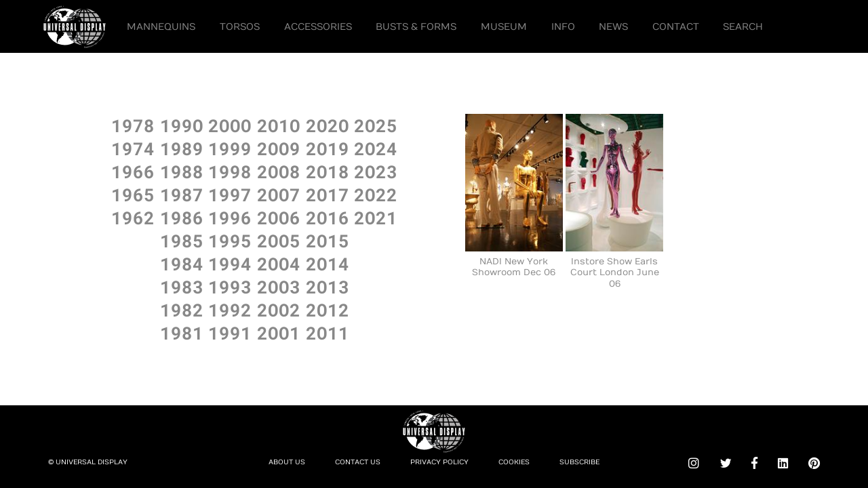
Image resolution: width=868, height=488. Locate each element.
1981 (182, 333)
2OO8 (279, 171)
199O (182, 125)
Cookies (514, 462)
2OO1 (279, 333)
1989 (182, 148)
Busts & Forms (416, 27)
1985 (182, 241)
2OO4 (279, 264)
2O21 (376, 218)
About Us (287, 462)
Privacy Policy (439, 462)
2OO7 (279, 195)
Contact (676, 27)
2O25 (376, 125)
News (613, 27)
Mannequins (161, 27)
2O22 (376, 195)
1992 (230, 310)
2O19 (328, 148)
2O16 (328, 218)
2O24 (376, 148)
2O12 (328, 310)
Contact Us (358, 462)
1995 (230, 241)
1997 (230, 195)
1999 (230, 148)
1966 (133, 171)
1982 (182, 310)
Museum (504, 27)
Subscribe (579, 462)
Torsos (240, 27)
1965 (133, 195)
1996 (230, 218)
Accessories (318, 27)
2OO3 (279, 287)
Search (743, 27)
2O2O (328, 125)
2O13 (328, 287)
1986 (182, 218)
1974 (133, 148)
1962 (133, 218)
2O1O (279, 125)
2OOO (230, 125)
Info (563, 27)
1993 (230, 287)
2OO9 (279, 148)
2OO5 (279, 241)
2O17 (328, 195)
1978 (133, 125)
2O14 (328, 264)
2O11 (328, 333)
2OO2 (279, 310)
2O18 (328, 171)
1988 (182, 171)
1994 (230, 264)
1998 (230, 171)
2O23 (376, 171)
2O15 (328, 241)
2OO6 (279, 218)
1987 (182, 195)
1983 (182, 287)
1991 (230, 333)
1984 (182, 264)
